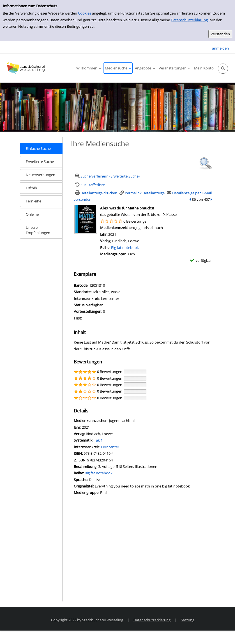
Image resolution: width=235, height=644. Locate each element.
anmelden (220, 48)
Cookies (85, 13)
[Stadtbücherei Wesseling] (27, 68)
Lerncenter (110, 447)
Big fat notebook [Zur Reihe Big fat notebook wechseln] (125, 248)
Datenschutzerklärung (189, 20)
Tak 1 (98, 440)
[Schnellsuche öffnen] (223, 69)
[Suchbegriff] (135, 162)
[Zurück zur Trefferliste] (89, 185)
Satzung (188, 620)
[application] (89, 68)
